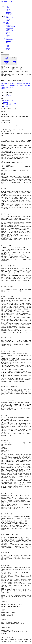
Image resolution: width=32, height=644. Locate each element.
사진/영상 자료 (10, 40)
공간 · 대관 (6, 34)
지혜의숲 (6, 16)
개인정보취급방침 (8, 93)
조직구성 (8, 12)
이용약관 (6, 94)
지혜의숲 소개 (10, 18)
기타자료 (8, 42)
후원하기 (8, 50)
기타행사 (8, 32)
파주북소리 (9, 29)
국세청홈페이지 (7, 95)
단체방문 (8, 21)
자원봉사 (8, 19)
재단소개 (6, 6)
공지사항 (8, 45)
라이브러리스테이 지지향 (10, 103)
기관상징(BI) (9, 13)
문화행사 (6, 22)
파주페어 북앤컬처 (11, 27)
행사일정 (8, 24)
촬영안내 (8, 48)
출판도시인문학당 (11, 31)
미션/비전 (8, 9)
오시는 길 (8, 15)
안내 (4, 44)
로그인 (2, 1)
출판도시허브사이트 (8, 101)
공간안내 (8, 35)
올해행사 (8, 25)
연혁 (7, 11)
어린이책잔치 (9, 28)
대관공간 (8, 37)
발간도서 (8, 41)
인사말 (8, 8)
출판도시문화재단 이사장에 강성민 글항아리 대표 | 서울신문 (15, 83)
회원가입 (6, 1)
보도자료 (8, 47)
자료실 (5, 38)
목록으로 (3, 89)
